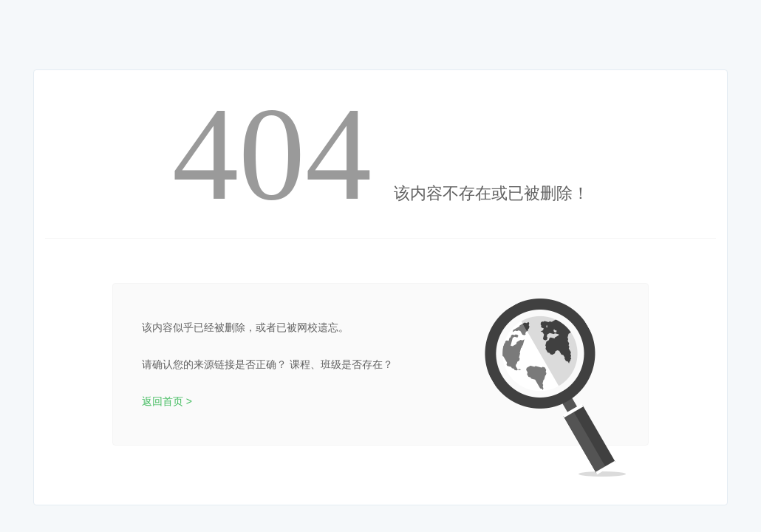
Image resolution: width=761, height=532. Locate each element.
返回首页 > (167, 401)
